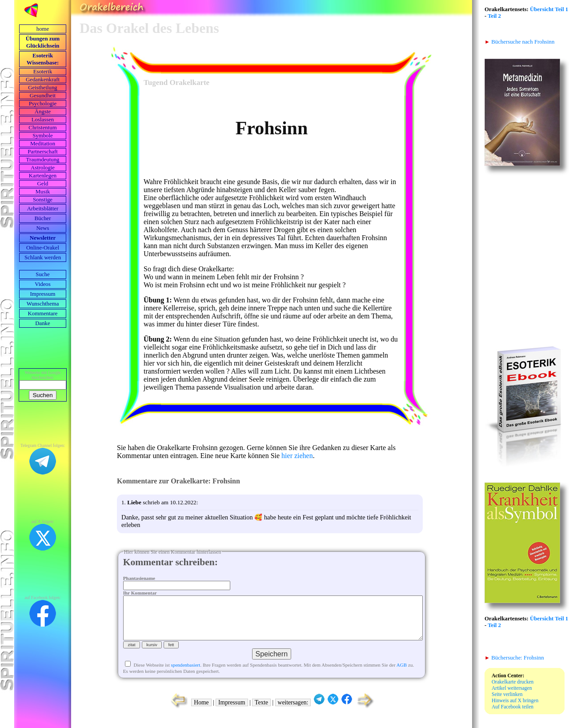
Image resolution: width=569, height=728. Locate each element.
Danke (42, 323)
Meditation (43, 144)
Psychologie (43, 104)
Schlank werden (43, 257)
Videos (43, 284)
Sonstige (43, 200)
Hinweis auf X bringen (515, 700)
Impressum (43, 294)
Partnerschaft (43, 152)
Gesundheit (43, 96)
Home (201, 711)
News (42, 228)
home (43, 29)
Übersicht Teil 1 (549, 9)
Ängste (43, 112)
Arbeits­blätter (43, 209)
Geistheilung (42, 88)
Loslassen (43, 120)
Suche (42, 274)
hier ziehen (297, 456)
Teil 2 (494, 16)
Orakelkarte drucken (513, 682)
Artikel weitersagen (512, 688)
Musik (43, 192)
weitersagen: (293, 711)
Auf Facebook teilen (513, 707)
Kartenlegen (43, 176)
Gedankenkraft (43, 80)
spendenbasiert (186, 674)
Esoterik (43, 72)
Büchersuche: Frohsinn (514, 658)
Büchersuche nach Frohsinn (519, 42)
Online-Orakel (43, 248)
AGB (402, 674)
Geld (43, 184)
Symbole (43, 136)
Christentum (42, 128)
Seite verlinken (507, 694)
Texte (261, 711)
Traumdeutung (43, 160)
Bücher (43, 218)
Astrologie (43, 168)
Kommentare (43, 314)
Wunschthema (43, 304)
